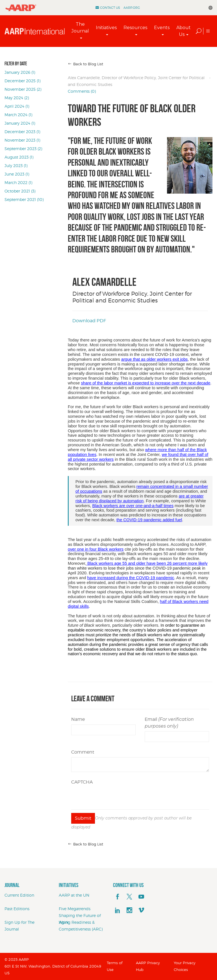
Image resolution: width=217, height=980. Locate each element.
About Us (184, 31)
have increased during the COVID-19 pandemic (131, 578)
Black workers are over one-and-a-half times (133, 506)
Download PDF (89, 321)
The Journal (80, 28)
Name (78, 719)
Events (162, 28)
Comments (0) (82, 91)
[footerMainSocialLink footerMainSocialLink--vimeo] (141, 910)
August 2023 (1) (19, 157)
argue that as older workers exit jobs (154, 359)
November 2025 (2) (23, 89)
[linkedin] (118, 910)
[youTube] (141, 897)
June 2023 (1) (17, 174)
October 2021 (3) (20, 191)
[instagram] (129, 910)
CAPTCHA (82, 782)
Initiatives (106, 28)
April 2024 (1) (17, 106)
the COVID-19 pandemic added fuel (149, 520)
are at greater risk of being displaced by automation (140, 498)
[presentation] (114, 798)
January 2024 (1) (20, 123)
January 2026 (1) (20, 72)
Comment (83, 752)
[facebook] (118, 897)
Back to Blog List (88, 64)
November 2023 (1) (22, 140)
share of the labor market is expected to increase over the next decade (146, 383)
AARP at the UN (74, 895)
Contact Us (110, 8)
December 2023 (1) (22, 132)
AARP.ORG (132, 8)
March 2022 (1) (18, 182)
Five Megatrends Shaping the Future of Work (80, 915)
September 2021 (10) (24, 199)
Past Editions (17, 909)
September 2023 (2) (23, 149)
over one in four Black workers (96, 549)
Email (169, 723)
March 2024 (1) (18, 115)
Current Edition (19, 895)
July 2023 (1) (16, 166)
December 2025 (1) (22, 81)
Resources (135, 28)
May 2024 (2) (17, 98)
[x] (129, 897)
